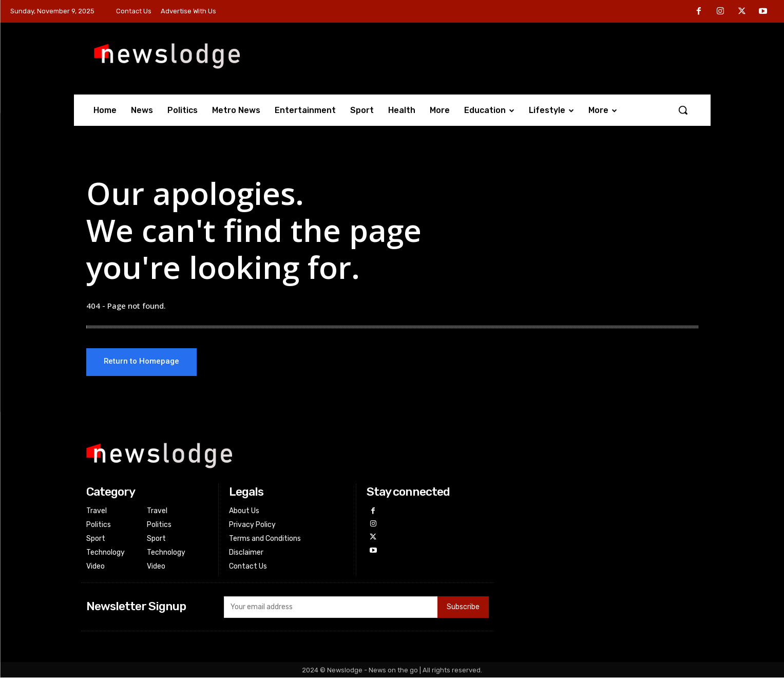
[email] (331, 608)
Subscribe (463, 608)
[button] (683, 110)
